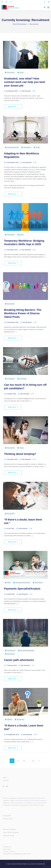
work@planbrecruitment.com (22, 854)
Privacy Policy (8, 819)
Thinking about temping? (20, 454)
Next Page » (39, 761)
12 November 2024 (12, 322)
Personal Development (27, 651)
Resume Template (9, 829)
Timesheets (7, 816)
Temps (22, 73)
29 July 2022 (10, 528)
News (9, 583)
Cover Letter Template (11, 832)
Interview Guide (8, 836)
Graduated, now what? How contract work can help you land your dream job (24, 82)
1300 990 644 (7, 854)
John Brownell (26, 91)
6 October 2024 (11, 394)
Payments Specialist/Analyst (22, 589)
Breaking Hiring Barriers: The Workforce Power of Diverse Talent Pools (23, 313)
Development (11, 651)
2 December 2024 (12, 250)
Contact (6, 780)
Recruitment (11, 73)
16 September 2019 (12, 735)
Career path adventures (19, 660)
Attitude (9, 720)
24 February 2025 (12, 91)
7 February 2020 (11, 665)
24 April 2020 (10, 594)
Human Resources (13, 147)
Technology (23, 379)
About (5, 778)
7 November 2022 (12, 459)
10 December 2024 (12, 162)
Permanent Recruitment (23, 583)
